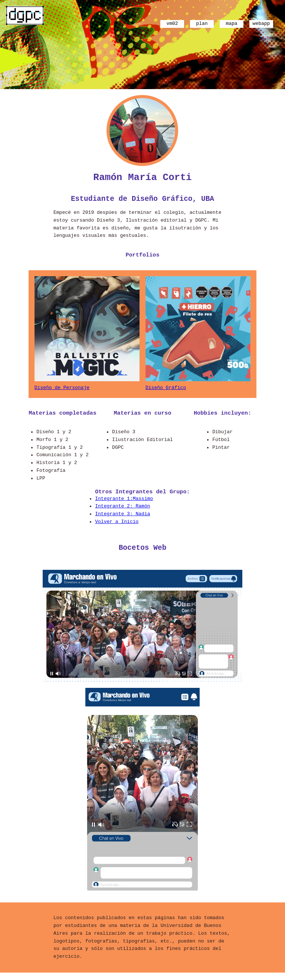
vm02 (172, 23)
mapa (231, 23)
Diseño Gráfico (166, 392)
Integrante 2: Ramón (122, 512)
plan (202, 23)
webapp (261, 23)
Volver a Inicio (117, 527)
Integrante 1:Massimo (124, 504)
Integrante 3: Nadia (122, 520)
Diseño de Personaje (62, 392)
